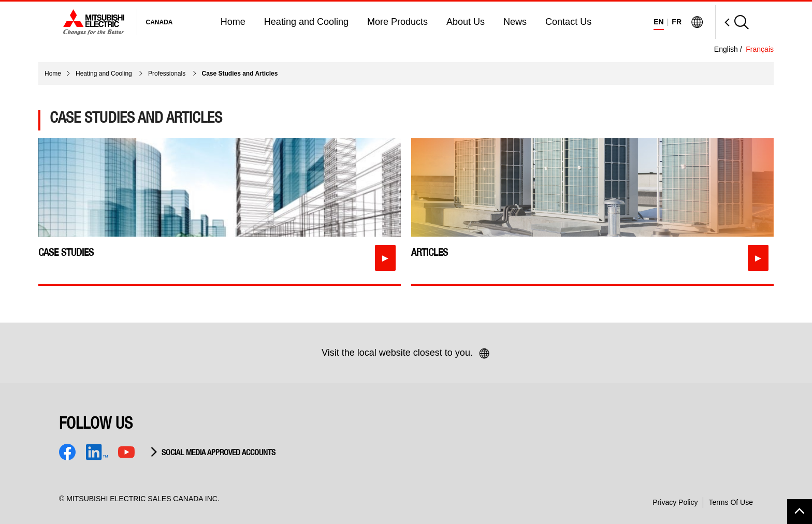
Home (233, 22)
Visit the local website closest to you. (406, 354)
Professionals (168, 74)
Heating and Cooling (306, 22)
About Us (466, 22)
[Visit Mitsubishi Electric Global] (697, 22)
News (515, 22)
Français (760, 49)
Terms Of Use (731, 502)
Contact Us (568, 22)
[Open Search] (732, 22)
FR (677, 22)
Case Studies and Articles (240, 74)
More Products (397, 22)
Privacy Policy (675, 502)
